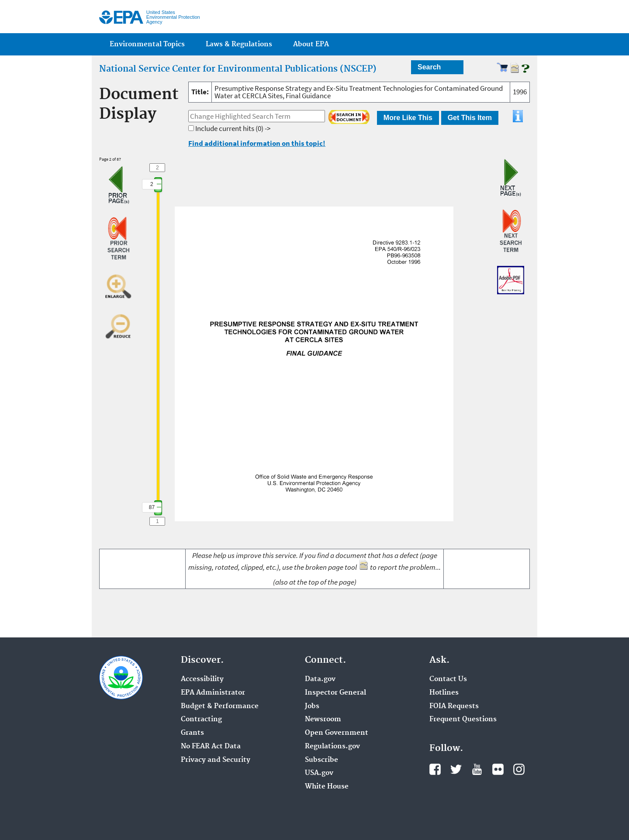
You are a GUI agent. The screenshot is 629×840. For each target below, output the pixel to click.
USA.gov (319, 773)
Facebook (435, 769)
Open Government (337, 733)
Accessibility (202, 679)
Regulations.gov (332, 747)
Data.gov (320, 679)
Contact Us (448, 679)
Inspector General (335, 693)
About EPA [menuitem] (311, 44)
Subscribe (321, 760)
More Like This (408, 118)
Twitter (456, 769)
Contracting (201, 720)
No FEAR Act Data (211, 747)
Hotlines (444, 693)
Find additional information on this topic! (257, 143)
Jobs (312, 706)
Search (429, 67)
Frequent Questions (463, 720)
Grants (192, 733)
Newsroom (323, 720)
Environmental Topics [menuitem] (147, 44)
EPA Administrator (213, 693)
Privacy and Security (216, 760)
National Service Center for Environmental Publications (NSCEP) (238, 69)
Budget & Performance (220, 706)
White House (327, 787)
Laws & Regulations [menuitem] (239, 44)
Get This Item (470, 118)
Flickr (498, 769)
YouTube (477, 769)
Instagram (519, 769)
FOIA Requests (454, 706)
